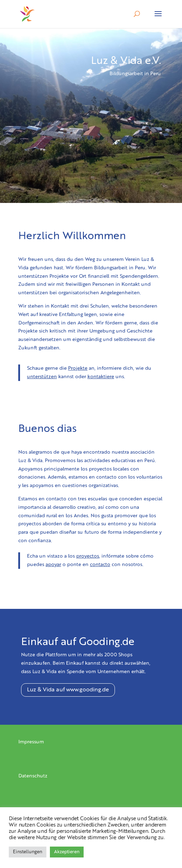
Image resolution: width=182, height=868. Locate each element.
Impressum (31, 742)
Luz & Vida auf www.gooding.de (68, 690)
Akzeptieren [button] (67, 852)
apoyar (53, 565)
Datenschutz (33, 776)
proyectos (88, 556)
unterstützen (42, 377)
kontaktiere (101, 377)
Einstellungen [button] (28, 852)
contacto (100, 565)
